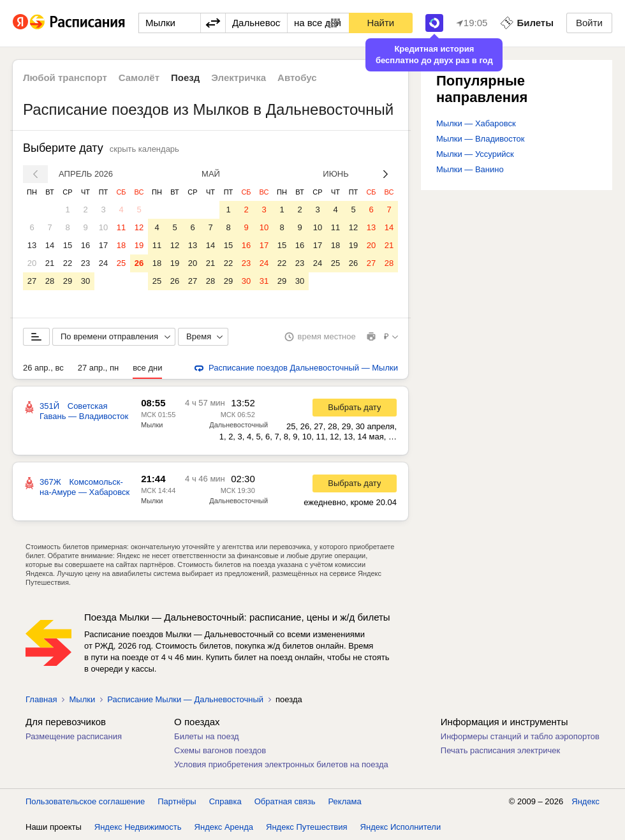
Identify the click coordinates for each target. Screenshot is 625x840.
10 (103, 227)
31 (264, 281)
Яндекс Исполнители (401, 827)
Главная (41, 699)
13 (32, 245)
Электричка (239, 77)
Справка (225, 801)
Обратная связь (285, 801)
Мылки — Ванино (470, 169)
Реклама (345, 801)
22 (68, 263)
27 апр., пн (99, 368)
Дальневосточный (239, 425)
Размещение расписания (74, 736)
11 (121, 227)
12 (139, 227)
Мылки (152, 425)
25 (121, 263)
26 (139, 263)
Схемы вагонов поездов (220, 750)
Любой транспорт (65, 77)
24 (103, 263)
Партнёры (177, 801)
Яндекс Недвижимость (138, 827)
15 (68, 245)
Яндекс (585, 801)
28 (50, 281)
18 (121, 245)
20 (32, 263)
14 (50, 245)
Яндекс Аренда (224, 827)
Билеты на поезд (207, 736)
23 (85, 263)
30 (85, 281)
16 (85, 245)
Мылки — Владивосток (480, 139)
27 (32, 281)
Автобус (297, 77)
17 (103, 245)
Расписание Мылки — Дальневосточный (185, 699)
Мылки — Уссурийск (475, 154)
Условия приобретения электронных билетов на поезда (281, 764)
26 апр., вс (43, 368)
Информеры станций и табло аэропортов (520, 736)
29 (68, 281)
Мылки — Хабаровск (476, 123)
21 (50, 263)
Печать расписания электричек (500, 750)
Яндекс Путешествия (307, 827)
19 (139, 245)
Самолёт (139, 77)
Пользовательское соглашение (85, 801)
